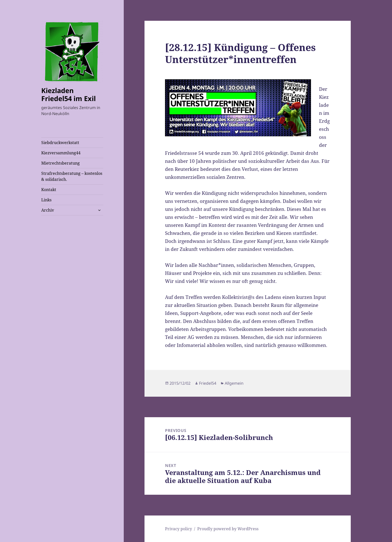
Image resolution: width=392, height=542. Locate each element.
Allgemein (234, 383)
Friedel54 (208, 383)
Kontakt (49, 190)
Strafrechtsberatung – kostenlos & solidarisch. (72, 176)
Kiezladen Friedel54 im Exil (68, 94)
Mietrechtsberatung (60, 163)
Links (46, 200)
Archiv (48, 210)
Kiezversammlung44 (61, 153)
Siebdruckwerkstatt (60, 143)
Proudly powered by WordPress (228, 529)
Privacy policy (178, 529)
